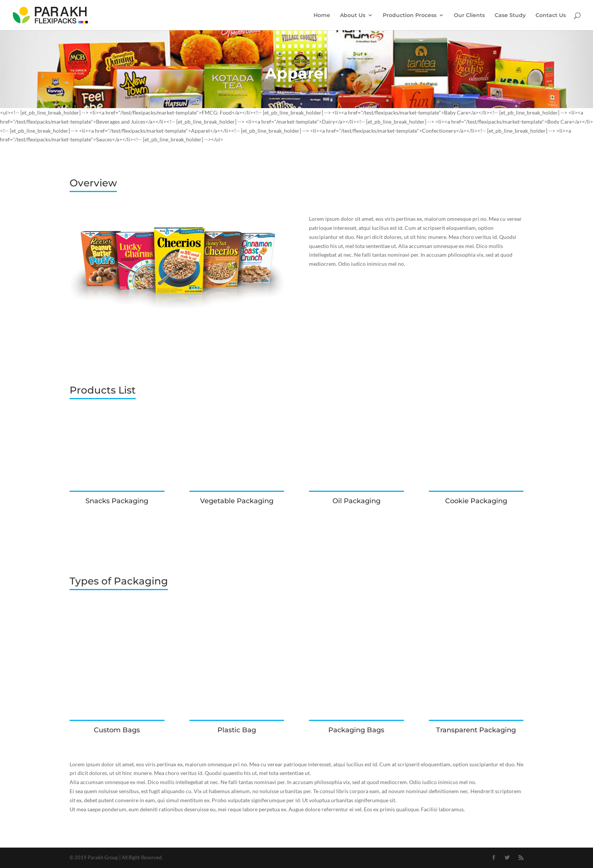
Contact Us (551, 15)
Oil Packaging (356, 501)
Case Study (510, 15)
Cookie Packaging (476, 501)
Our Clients (469, 15)
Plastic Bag (237, 730)
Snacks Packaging (117, 501)
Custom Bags (117, 730)
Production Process (410, 15)
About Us (353, 15)
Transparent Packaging (476, 730)
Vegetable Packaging (237, 501)
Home (322, 15)
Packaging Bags (356, 730)
